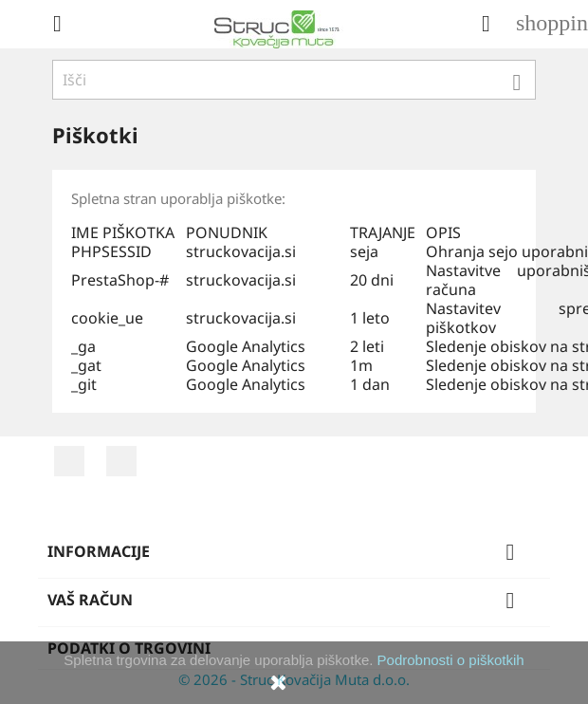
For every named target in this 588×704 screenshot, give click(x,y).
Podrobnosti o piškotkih (451, 660)
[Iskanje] (294, 80)
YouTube (121, 461)
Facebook (69, 461)
